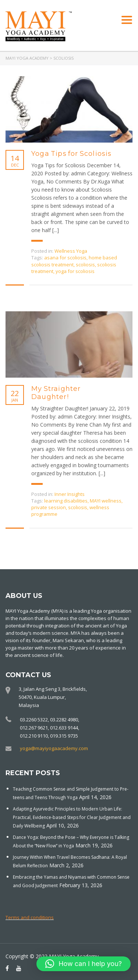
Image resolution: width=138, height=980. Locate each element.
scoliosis (85, 265)
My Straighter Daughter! (56, 393)
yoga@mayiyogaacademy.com (54, 748)
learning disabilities (66, 501)
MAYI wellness (106, 501)
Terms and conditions (30, 917)
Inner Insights (70, 494)
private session (49, 507)
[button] (84, 964)
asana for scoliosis (65, 258)
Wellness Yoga (71, 251)
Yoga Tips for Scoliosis (72, 154)
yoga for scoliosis (75, 271)
